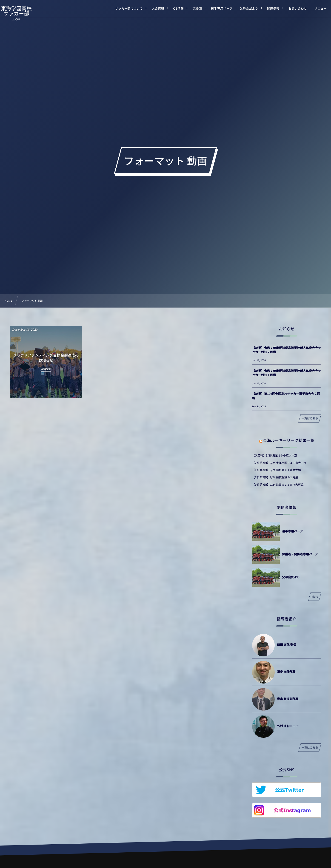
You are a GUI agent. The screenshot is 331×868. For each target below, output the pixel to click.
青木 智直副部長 (288, 699)
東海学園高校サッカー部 (22, 11)
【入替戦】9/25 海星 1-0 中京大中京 (275, 455)
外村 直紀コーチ (288, 726)
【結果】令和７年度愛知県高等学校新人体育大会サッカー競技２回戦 (287, 350)
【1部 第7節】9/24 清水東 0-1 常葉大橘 (277, 470)
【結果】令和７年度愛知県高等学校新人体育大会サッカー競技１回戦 (287, 373)
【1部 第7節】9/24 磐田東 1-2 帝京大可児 (278, 485)
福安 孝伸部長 (286, 672)
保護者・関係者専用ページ (300, 554)
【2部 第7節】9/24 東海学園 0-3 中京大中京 (279, 463)
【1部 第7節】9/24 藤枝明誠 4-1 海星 (275, 477)
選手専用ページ (292, 531)
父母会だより (291, 577)
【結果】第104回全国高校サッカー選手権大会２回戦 (286, 396)
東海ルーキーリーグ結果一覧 (289, 440)
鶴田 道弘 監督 (287, 645)
